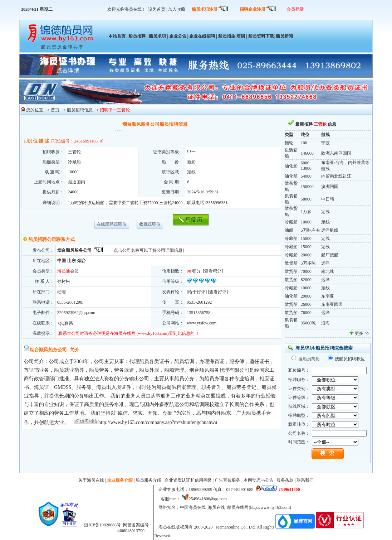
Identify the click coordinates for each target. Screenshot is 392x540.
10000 (306, 222)
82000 (306, 280)
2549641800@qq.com (208, 499)
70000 (306, 271)
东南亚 (328, 296)
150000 (307, 187)
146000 (307, 153)
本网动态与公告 (259, 480)
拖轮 (289, 143)
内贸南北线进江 (336, 176)
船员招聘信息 (80, 110)
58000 (306, 199)
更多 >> (362, 333)
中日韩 (328, 199)
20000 (306, 255)
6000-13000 (306, 166)
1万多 (306, 212)
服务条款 (285, 480)
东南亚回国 (332, 304)
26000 (306, 304)
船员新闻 (284, 36)
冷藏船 (291, 222)
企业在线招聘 (202, 36)
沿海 (325, 323)
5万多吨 (308, 263)
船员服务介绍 (148, 480)
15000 (306, 238)
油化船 (291, 166)
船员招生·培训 (232, 36)
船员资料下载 (261, 36)
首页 (55, 110)
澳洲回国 (330, 187)
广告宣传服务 (227, 480)
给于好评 (197, 292)
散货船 (291, 263)
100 (304, 143)
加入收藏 (177, 9)
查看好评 (218, 292)
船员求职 (157, 36)
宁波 (325, 143)
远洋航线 (330, 230)
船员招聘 (137, 36)
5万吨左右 (310, 230)
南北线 (328, 271)
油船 (289, 230)
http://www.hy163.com (270, 507)
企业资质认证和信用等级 (188, 480)
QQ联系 (65, 323)
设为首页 (157, 9)
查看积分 (213, 271)
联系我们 (305, 480)
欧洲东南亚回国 (336, 153)
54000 (306, 176)
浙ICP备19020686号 (102, 525)
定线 (325, 212)
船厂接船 (330, 255)
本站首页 (117, 36)
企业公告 (178, 36)
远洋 (325, 263)
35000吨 (308, 323)
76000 (306, 313)
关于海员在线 (91, 480)
